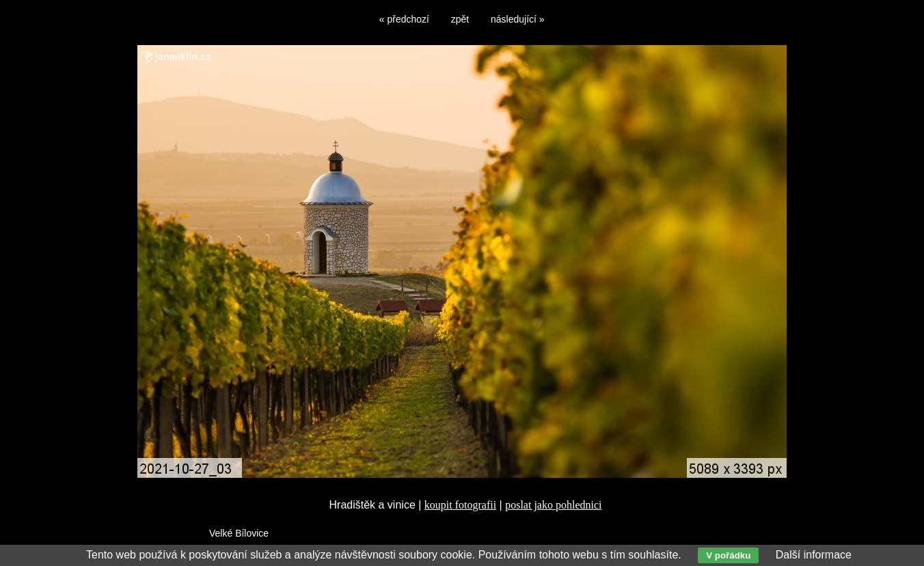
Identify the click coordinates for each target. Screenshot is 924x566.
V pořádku (728, 555)
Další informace (814, 555)
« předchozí (404, 19)
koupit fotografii (460, 505)
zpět (460, 19)
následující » (518, 19)
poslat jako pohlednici (553, 505)
